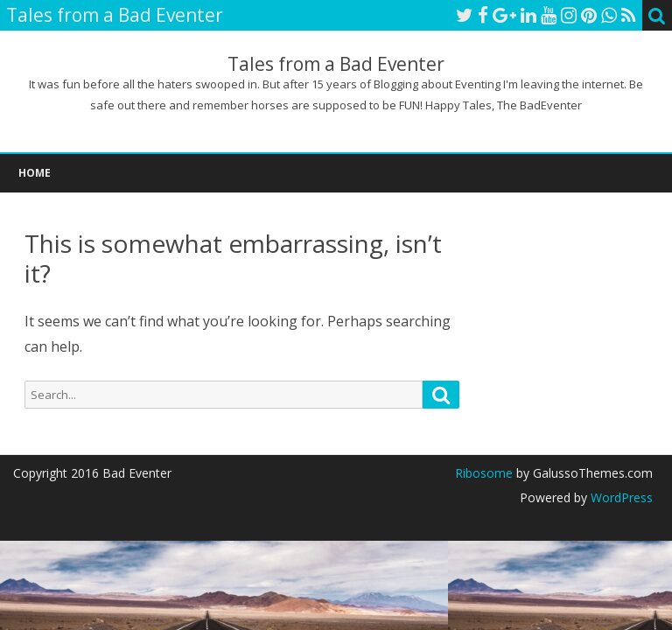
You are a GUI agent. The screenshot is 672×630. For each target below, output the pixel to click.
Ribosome (484, 473)
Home (35, 173)
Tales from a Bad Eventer (336, 64)
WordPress (620, 497)
